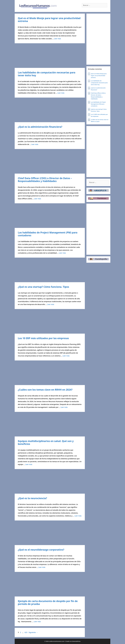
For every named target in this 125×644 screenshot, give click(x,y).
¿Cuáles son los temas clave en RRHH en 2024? (45, 390)
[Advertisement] (50, 56)
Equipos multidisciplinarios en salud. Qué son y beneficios (46, 442)
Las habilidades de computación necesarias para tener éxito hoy (47, 74)
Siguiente (33, 632)
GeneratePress (76, 641)
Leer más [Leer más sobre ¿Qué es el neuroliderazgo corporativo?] (42, 567)
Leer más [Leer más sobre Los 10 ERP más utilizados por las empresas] (66, 356)
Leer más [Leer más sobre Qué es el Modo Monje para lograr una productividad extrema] (57, 39)
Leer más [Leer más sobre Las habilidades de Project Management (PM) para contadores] (62, 253)
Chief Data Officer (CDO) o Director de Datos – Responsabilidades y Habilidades (45, 180)
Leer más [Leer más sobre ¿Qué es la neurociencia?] (78, 516)
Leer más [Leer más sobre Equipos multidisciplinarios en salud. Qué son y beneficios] (29, 464)
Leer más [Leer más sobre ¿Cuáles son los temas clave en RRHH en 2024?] (64, 407)
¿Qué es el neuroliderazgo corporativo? (41, 550)
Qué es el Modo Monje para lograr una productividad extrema (49, 20)
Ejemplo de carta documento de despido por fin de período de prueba (48, 603)
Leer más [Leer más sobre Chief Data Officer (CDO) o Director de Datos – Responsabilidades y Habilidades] (38, 199)
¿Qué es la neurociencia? (32, 498)
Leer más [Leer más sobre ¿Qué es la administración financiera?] (35, 144)
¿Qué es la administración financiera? (40, 127)
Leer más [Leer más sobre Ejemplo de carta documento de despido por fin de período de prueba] (37, 622)
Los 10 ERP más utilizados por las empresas (43, 338)
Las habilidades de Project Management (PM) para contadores (48, 234)
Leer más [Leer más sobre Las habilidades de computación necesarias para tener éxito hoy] (61, 93)
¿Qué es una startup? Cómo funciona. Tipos (43, 287)
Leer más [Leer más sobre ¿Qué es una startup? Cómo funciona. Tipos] (51, 304)
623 (26, 632)
